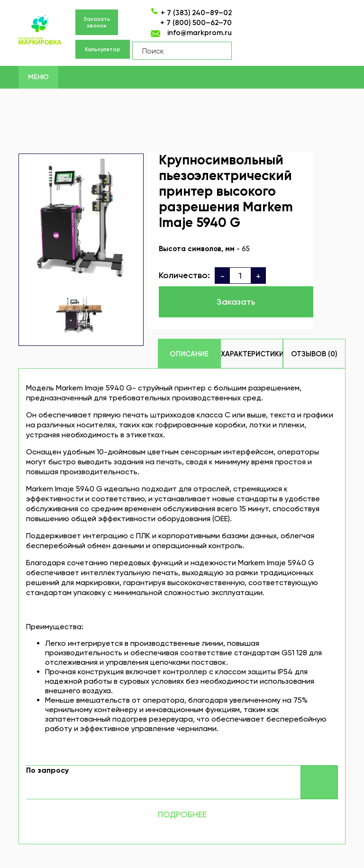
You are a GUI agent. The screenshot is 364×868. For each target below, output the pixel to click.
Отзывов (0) (314, 354)
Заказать (236, 302)
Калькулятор (103, 49)
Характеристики (252, 354)
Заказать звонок (97, 22)
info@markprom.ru (200, 33)
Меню (38, 77)
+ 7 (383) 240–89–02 (196, 13)
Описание (189, 354)
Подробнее (182, 814)
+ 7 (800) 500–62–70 (196, 23)
